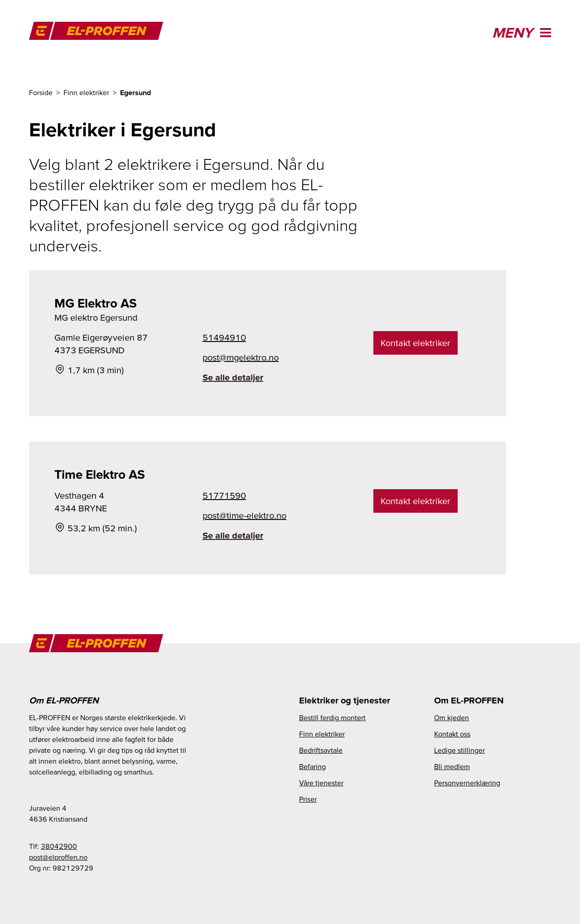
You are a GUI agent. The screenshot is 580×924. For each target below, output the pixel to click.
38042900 (59, 846)
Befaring (312, 766)
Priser (308, 799)
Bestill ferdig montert (332, 717)
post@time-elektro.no (244, 515)
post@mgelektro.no (241, 357)
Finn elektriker (322, 734)
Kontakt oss (452, 734)
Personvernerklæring (467, 783)
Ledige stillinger (459, 750)
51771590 (224, 496)
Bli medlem (452, 766)
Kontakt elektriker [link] (416, 343)
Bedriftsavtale (321, 750)
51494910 (224, 337)
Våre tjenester (321, 783)
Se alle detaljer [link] (233, 377)
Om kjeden (452, 717)
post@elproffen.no (58, 857)
